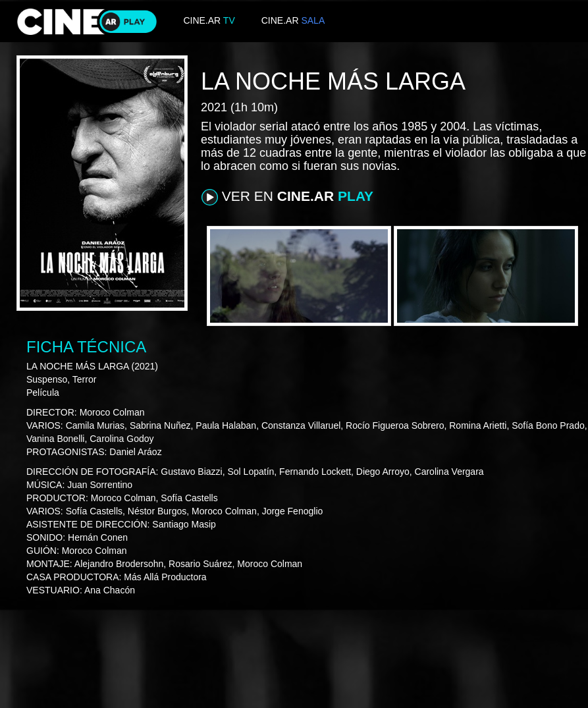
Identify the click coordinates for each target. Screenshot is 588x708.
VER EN (287, 197)
